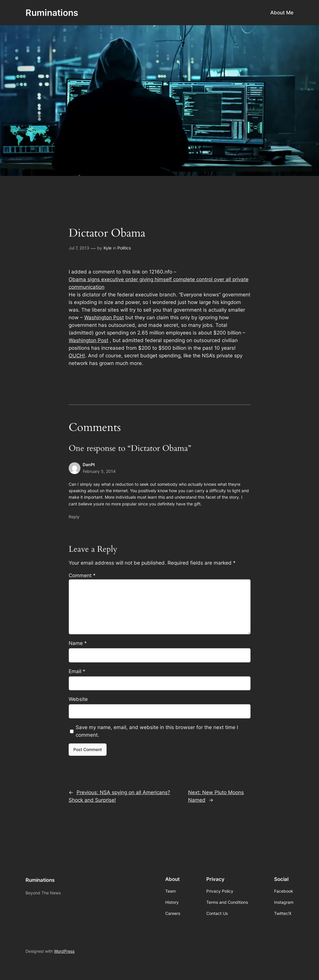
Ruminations (52, 13)
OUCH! (77, 356)
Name (78, 643)
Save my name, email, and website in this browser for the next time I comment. (157, 731)
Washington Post (104, 317)
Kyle (108, 248)
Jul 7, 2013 (79, 248)
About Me (282, 13)
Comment (82, 575)
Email (77, 671)
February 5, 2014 (99, 471)
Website (78, 699)
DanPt (89, 464)
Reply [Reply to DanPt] (74, 517)
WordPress (64, 951)
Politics (124, 248)
